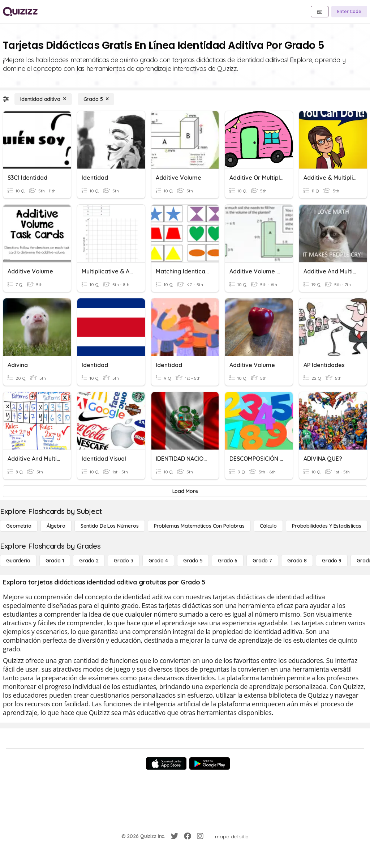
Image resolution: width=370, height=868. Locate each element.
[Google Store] (210, 763)
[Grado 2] (89, 561)
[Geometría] (19, 526)
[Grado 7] (262, 561)
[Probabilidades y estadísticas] (327, 526)
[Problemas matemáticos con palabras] (199, 526)
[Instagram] (200, 836)
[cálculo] (268, 526)
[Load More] (185, 491)
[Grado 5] (96, 99)
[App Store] (166, 763)
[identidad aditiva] (43, 99)
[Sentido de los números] (110, 526)
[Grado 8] (297, 561)
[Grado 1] (55, 561)
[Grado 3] (124, 561)
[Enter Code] (349, 12)
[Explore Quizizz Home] (20, 12)
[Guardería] (18, 561)
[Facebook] (188, 836)
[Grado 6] (228, 561)
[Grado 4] (158, 561)
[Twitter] (175, 836)
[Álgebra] (56, 526)
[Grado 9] (332, 561)
